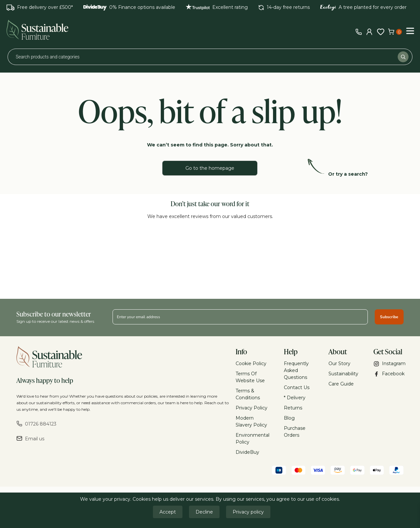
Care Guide (341, 384)
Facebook (389, 374)
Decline (204, 512)
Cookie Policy (251, 363)
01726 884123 (36, 424)
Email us (30, 439)
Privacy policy (248, 512)
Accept (168, 512)
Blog (289, 418)
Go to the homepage (210, 168)
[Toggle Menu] (410, 31)
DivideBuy (247, 452)
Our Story (339, 363)
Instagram (389, 364)
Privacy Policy (252, 408)
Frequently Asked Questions (296, 370)
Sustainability (343, 374)
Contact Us (297, 387)
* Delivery (295, 398)
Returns (293, 408)
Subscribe (389, 317)
